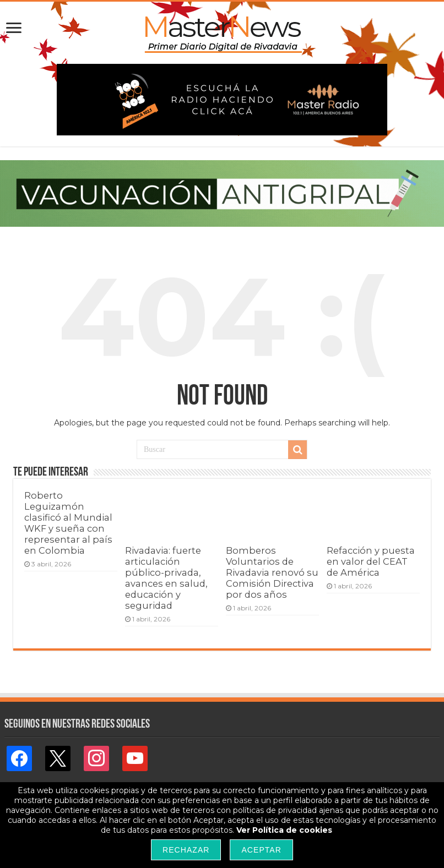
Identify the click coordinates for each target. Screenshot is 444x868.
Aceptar (261, 850)
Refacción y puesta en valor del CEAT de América (371, 561)
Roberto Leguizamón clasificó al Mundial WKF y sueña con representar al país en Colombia (68, 523)
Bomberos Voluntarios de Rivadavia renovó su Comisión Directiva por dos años (272, 572)
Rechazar (186, 850)
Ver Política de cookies (284, 830)
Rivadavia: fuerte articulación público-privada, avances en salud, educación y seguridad (166, 578)
